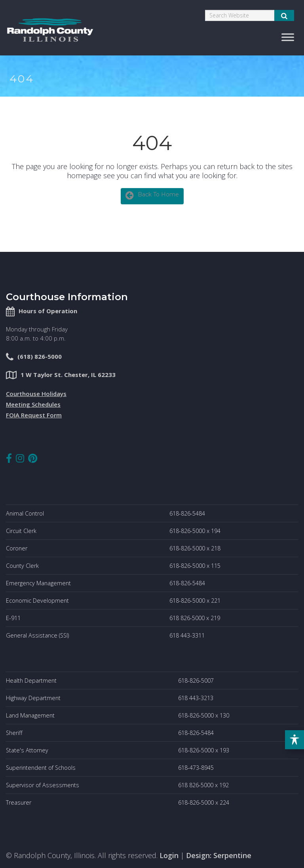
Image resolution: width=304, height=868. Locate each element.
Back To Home (152, 195)
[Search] (240, 15)
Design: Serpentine (219, 855)
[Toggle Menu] (288, 37)
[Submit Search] (284, 15)
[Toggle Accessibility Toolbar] (294, 740)
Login (169, 855)
